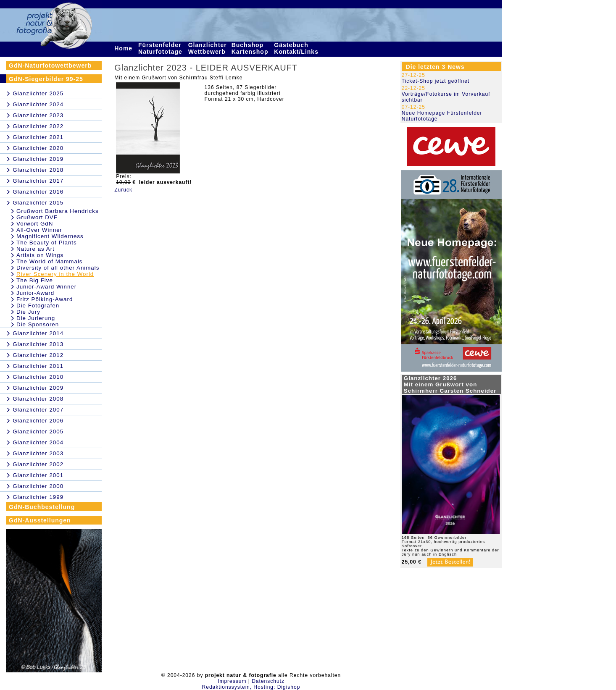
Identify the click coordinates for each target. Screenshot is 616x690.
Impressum (232, 681)
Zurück (123, 190)
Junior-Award (35, 293)
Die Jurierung (36, 318)
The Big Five (35, 280)
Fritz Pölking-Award (45, 299)
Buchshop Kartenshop (251, 48)
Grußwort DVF (37, 217)
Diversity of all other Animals (58, 268)
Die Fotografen (38, 306)
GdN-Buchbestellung (42, 507)
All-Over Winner (39, 230)
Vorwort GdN (35, 224)
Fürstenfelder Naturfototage (161, 48)
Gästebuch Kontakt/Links (297, 48)
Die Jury (28, 312)
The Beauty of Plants (47, 243)
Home (124, 48)
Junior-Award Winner (46, 287)
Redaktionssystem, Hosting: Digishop (251, 687)
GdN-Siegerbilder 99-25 (46, 79)
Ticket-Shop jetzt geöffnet (436, 81)
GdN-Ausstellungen (40, 520)
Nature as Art (36, 249)
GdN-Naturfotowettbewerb (50, 66)
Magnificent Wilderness (50, 236)
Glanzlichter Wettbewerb (208, 48)
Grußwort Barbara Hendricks (58, 211)
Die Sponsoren (38, 324)
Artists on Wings (40, 255)
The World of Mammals (50, 261)
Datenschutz (268, 681)
